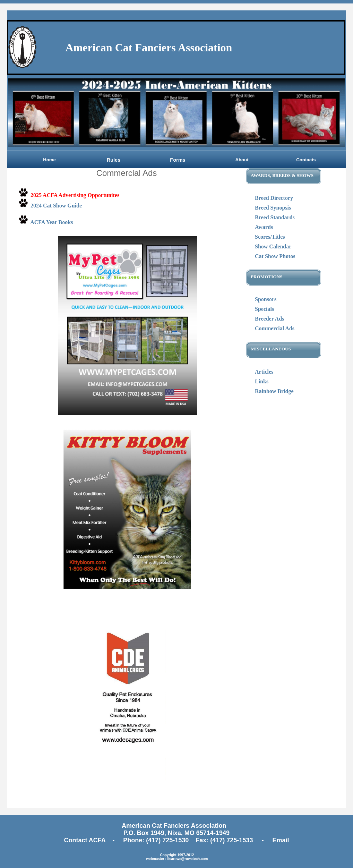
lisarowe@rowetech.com (187, 859)
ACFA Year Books (51, 222)
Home (49, 160)
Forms (178, 160)
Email (281, 840)
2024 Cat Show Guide (56, 206)
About (242, 160)
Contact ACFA (86, 840)
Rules (114, 160)
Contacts (306, 160)
